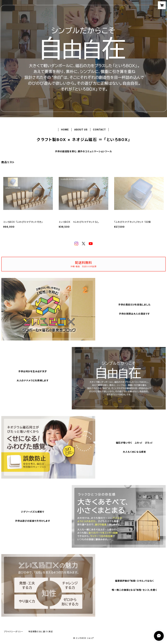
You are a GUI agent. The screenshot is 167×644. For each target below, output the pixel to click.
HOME (65, 130)
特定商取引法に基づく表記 (41, 632)
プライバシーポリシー (14, 632)
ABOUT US (81, 130)
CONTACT (99, 130)
